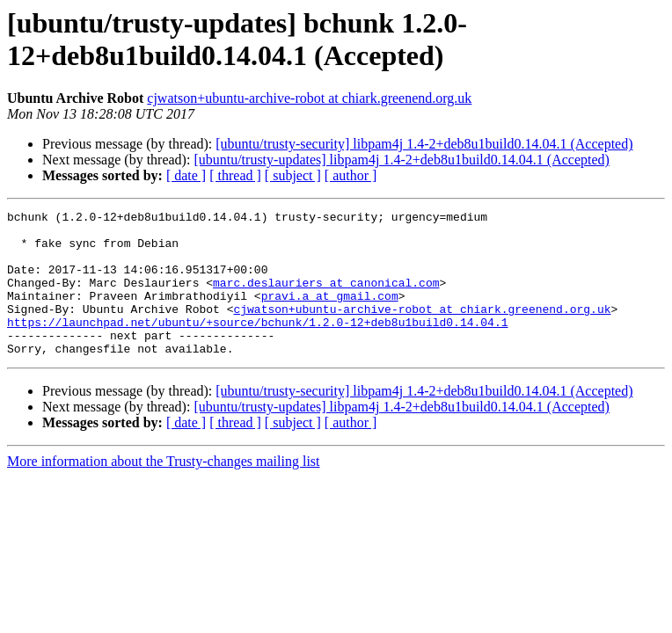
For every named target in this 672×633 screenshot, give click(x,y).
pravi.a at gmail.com (330, 314)
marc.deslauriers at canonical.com (326, 298)
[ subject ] (293, 175)
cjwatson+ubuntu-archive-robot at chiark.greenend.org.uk (309, 98)
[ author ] (351, 175)
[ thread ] (235, 175)
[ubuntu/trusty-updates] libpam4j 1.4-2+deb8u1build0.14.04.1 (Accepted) (401, 160)
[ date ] (186, 175)
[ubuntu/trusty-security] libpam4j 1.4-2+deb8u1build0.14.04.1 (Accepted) (424, 144)
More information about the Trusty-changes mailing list (164, 490)
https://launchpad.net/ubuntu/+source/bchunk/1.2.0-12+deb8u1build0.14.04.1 (257, 346)
